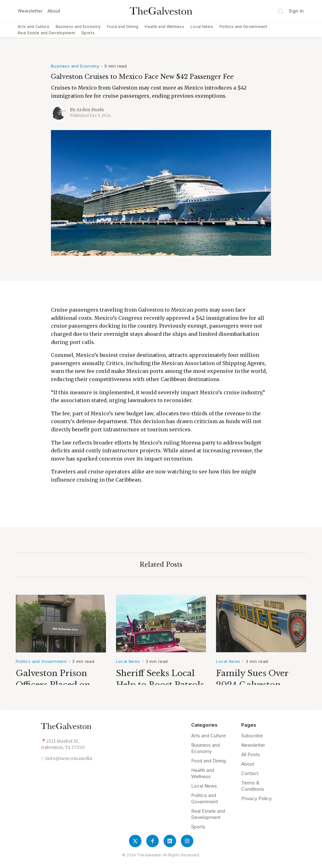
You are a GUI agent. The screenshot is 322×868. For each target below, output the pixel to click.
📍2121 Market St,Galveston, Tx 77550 (63, 744)
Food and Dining (123, 27)
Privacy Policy (256, 798)
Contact (250, 773)
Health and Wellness (164, 27)
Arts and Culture (33, 27)
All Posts (251, 754)
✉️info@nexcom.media (67, 758)
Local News (202, 27)
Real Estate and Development (46, 33)
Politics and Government (243, 27)
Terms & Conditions (253, 786)
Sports (88, 33)
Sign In (296, 11)
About (54, 11)
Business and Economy (78, 27)
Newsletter (30, 11)
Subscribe (252, 736)
